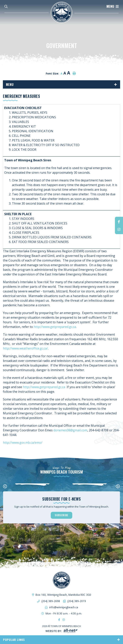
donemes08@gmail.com (70, 430)
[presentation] (5, 487)
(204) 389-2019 (77, 601)
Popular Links (14, 640)
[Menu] (113, 6)
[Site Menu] (61, 84)
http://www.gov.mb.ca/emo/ (23, 443)
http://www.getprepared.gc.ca (55, 327)
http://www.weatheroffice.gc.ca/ (25, 348)
